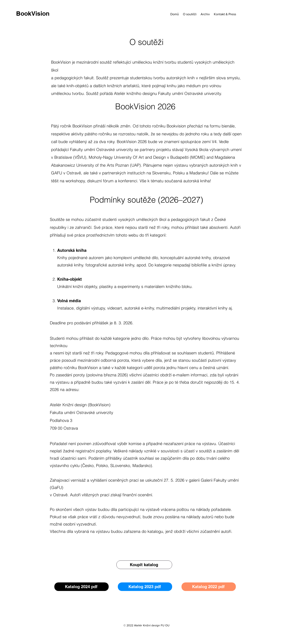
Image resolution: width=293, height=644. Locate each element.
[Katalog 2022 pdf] (209, 587)
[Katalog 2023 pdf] (145, 587)
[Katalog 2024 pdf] (81, 587)
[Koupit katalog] (144, 565)
